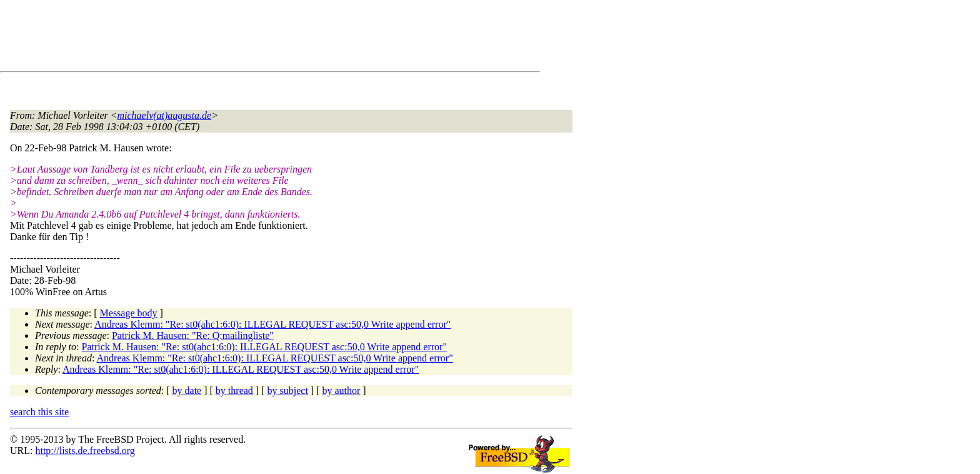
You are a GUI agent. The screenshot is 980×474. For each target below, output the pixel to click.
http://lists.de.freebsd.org (85, 451)
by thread (234, 391)
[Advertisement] (237, 38)
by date (187, 391)
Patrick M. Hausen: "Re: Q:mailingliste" (193, 335)
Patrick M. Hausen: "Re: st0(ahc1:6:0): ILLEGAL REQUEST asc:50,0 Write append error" (264, 347)
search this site (39, 412)
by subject (288, 391)
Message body (129, 313)
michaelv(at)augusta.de (165, 115)
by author (341, 391)
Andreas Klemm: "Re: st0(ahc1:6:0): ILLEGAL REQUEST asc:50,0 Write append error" (272, 324)
